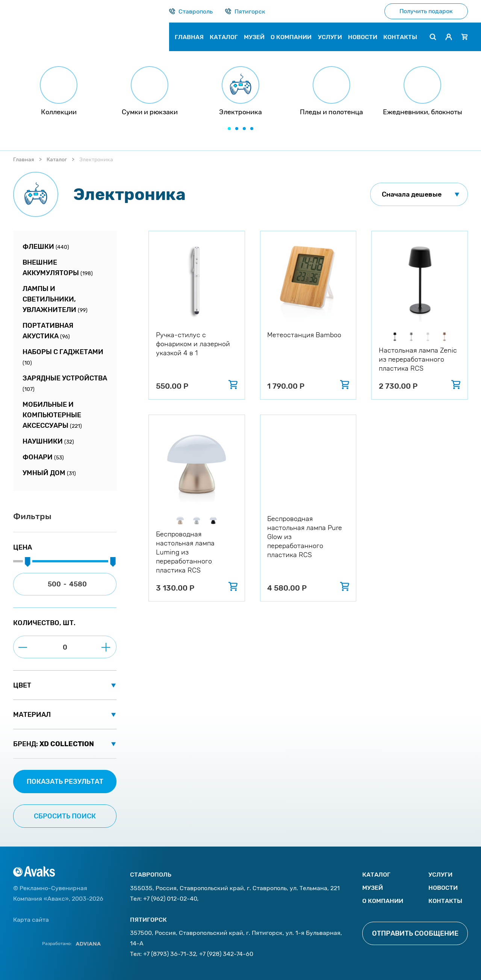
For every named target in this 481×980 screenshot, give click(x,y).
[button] (229, 129)
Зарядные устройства (65, 383)
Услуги (440, 875)
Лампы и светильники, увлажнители (55, 299)
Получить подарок (426, 11)
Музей (373, 888)
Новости (443, 888)
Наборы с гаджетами (63, 357)
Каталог (57, 160)
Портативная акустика (48, 331)
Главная (24, 160)
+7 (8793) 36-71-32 (170, 954)
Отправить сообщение (415, 933)
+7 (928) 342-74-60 (226, 954)
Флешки (46, 247)
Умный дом (49, 473)
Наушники (48, 441)
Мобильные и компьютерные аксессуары (52, 415)
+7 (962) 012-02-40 (170, 899)
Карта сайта (31, 920)
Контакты (445, 901)
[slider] (27, 562)
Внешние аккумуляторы (58, 268)
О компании (383, 901)
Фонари (43, 457)
